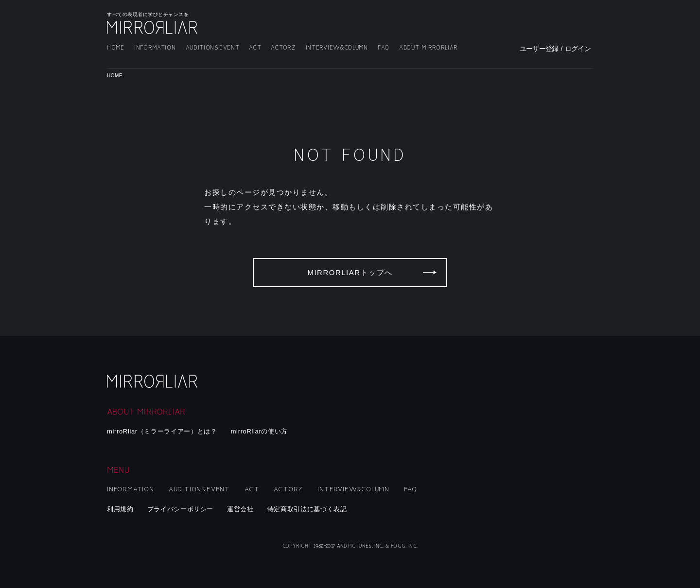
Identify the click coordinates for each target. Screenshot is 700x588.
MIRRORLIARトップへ (350, 272)
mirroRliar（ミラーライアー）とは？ (162, 431)
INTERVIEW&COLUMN (337, 48)
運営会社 (240, 509)
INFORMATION (155, 48)
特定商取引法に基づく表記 (307, 509)
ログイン (578, 49)
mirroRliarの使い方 (259, 431)
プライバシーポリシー (181, 509)
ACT (255, 48)
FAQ (384, 48)
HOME (116, 48)
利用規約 (120, 509)
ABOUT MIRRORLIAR (429, 48)
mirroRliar (153, 381)
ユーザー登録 (539, 49)
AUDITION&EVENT (213, 48)
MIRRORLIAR (153, 27)
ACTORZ (283, 48)
